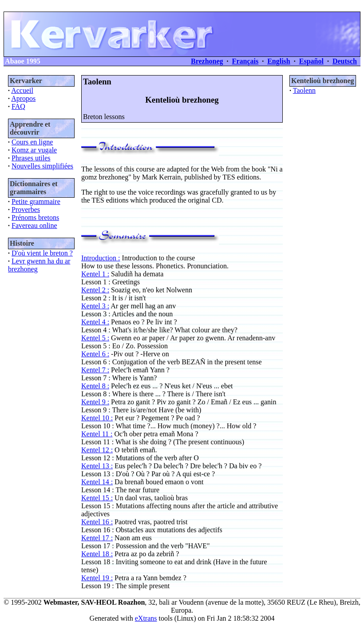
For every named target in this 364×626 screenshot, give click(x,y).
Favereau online (34, 225)
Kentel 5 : (95, 338)
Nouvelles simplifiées (42, 166)
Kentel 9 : (95, 402)
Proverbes (26, 209)
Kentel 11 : (97, 434)
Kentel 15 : (97, 498)
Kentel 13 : (97, 466)
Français (245, 61)
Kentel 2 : (95, 290)
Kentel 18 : (97, 554)
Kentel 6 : (95, 354)
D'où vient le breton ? (42, 253)
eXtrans (146, 618)
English (279, 61)
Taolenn (304, 90)
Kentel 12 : (97, 450)
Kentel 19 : (97, 578)
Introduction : (101, 258)
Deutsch (345, 61)
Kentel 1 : (95, 274)
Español (311, 61)
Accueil (22, 90)
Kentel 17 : (97, 538)
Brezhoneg (207, 61)
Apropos (23, 98)
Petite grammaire (36, 201)
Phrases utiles (31, 158)
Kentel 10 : (97, 418)
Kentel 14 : (97, 482)
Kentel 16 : (97, 522)
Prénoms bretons (35, 217)
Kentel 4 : (95, 322)
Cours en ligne (32, 142)
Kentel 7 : (95, 370)
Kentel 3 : (95, 306)
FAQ (18, 106)
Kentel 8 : (95, 386)
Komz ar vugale (34, 150)
